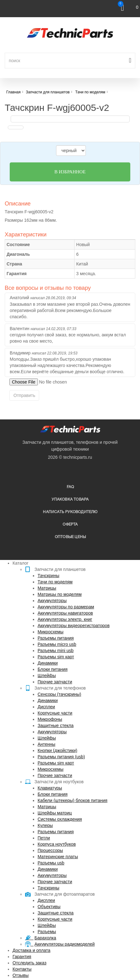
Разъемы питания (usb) (61, 757)
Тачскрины (48, 576)
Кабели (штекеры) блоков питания (73, 800)
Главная (13, 92)
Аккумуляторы (52, 601)
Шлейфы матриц (55, 813)
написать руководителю (70, 512)
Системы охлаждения (60, 819)
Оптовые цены (70, 537)
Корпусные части (55, 713)
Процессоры (50, 850)
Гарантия (22, 957)
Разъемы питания (56, 638)
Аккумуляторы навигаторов (65, 613)
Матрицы (47, 588)
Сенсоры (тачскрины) (59, 694)
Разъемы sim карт (56, 657)
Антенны (47, 744)
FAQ (70, 487)
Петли (44, 838)
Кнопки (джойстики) (57, 750)
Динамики (48, 663)
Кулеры (45, 825)
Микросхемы (51, 632)
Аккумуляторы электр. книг (65, 619)
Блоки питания (53, 669)
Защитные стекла (56, 725)
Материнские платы (58, 857)
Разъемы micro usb (57, 644)
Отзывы (21, 975)
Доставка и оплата (31, 950)
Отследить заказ (29, 963)
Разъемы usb (51, 863)
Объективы (49, 907)
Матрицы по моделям (60, 594)
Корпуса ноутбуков (57, 844)
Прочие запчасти (55, 682)
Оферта (70, 525)
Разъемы (47, 932)
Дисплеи (46, 707)
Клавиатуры (50, 788)
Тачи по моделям (55, 582)
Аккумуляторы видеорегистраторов (74, 626)
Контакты (22, 969)
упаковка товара (70, 500)
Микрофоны (50, 719)
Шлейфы (47, 676)
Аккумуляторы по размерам (66, 607)
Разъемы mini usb (56, 651)
